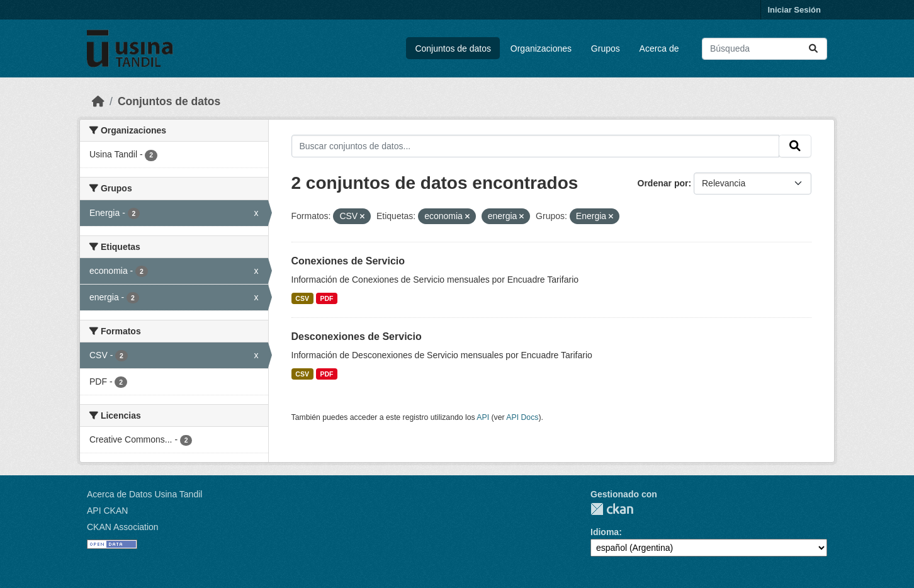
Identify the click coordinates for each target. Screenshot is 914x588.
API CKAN (107, 511)
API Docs (522, 417)
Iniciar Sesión (794, 10)
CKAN (612, 509)
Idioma (605, 532)
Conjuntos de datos (453, 48)
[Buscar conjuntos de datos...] (764, 49)
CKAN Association (123, 527)
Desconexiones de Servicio (357, 336)
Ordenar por (663, 183)
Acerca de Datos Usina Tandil (144, 494)
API (483, 417)
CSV (302, 298)
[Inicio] (98, 101)
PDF (326, 298)
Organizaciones (541, 48)
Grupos (606, 48)
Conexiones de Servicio (348, 261)
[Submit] (813, 49)
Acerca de (659, 48)
